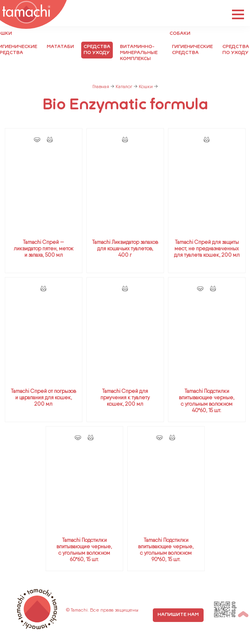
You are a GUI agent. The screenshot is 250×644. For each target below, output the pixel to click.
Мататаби (60, 47)
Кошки (146, 87)
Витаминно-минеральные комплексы (139, 53)
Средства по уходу (97, 50)
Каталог (124, 87)
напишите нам (178, 615)
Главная (101, 87)
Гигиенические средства (192, 50)
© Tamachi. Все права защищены (102, 610)
